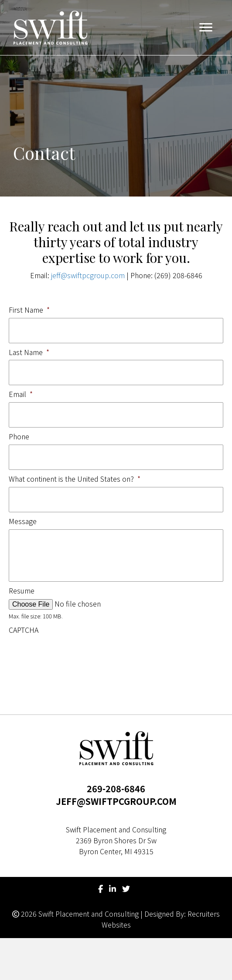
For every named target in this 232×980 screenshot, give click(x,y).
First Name (29, 310)
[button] (206, 28)
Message (23, 521)
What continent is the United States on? (75, 479)
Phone (19, 437)
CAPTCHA (24, 630)
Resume (22, 591)
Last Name (29, 352)
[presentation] (75, 655)
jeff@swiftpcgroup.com (88, 275)
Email (21, 394)
